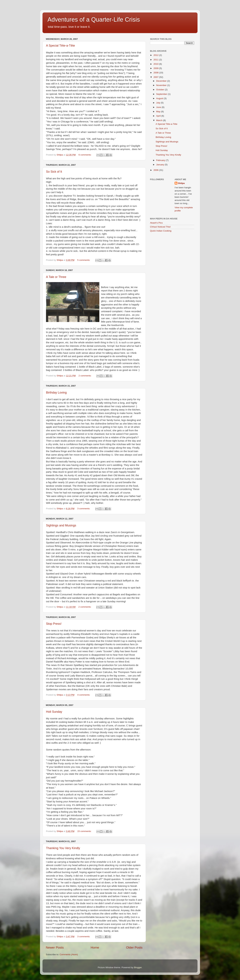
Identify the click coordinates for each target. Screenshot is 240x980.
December (162, 81)
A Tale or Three (56, 277)
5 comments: (84, 260)
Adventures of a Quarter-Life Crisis (94, 20)
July (158, 103)
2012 (156, 55)
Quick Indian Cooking (161, 231)
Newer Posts (55, 947)
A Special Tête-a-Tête (60, 46)
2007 (156, 77)
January (160, 165)
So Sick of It (54, 172)
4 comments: (84, 695)
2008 (156, 73)
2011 (156, 60)
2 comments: (85, 376)
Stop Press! (54, 624)
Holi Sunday (54, 712)
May (159, 112)
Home (95, 947)
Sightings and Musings (61, 525)
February (161, 160)
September (162, 94)
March (160, 120)
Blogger (138, 967)
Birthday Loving (56, 393)
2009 (156, 68)
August (160, 98)
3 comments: (84, 509)
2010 (156, 64)
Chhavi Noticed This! (160, 227)
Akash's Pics (156, 223)
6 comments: (85, 155)
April (159, 116)
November (162, 85)
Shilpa (181, 183)
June (159, 107)
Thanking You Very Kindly (63, 848)
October (160, 90)
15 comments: (85, 831)
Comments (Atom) (69, 954)
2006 (156, 170)
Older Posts (134, 947)
